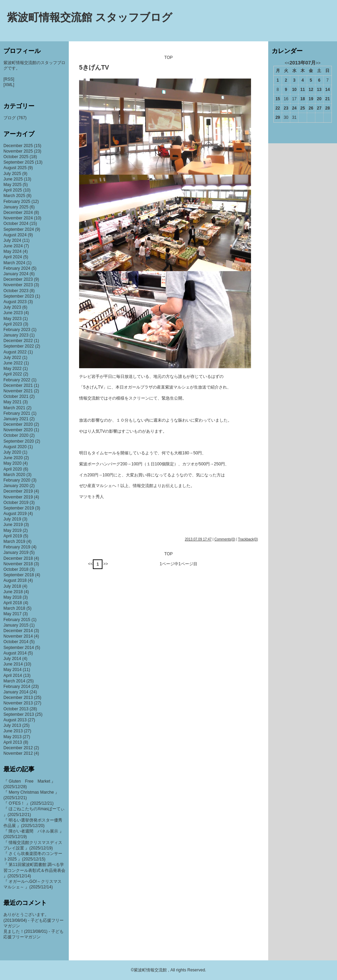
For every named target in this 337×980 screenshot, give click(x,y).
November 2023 (18, 285)
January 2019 (16, 553)
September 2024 (19, 229)
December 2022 (18, 341)
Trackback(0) (248, 539)
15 (278, 99)
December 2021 (18, 385)
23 (286, 108)
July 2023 (12, 307)
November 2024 (18, 218)
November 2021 (18, 391)
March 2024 (14, 263)
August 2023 (15, 302)
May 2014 (13, 670)
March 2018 (14, 608)
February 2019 (17, 547)
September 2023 (19, 296)
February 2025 (17, 202)
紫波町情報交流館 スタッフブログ (90, 17)
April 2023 (13, 324)
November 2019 (18, 497)
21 (328, 99)
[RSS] (9, 79)
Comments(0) (225, 539)
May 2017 (13, 614)
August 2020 (15, 447)
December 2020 (18, 424)
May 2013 (13, 737)
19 (311, 99)
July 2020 (12, 452)
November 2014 (18, 636)
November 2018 (18, 564)
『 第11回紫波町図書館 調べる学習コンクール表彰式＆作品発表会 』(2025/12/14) (34, 870)
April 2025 (13, 190)
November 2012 (18, 753)
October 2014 (16, 642)
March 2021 (14, 408)
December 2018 (18, 558)
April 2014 (13, 675)
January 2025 (16, 207)
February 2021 (17, 413)
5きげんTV (94, 68)
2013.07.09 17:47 (198, 539)
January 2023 (16, 335)
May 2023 (13, 319)
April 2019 (13, 536)
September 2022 (19, 346)
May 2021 (13, 402)
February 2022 (17, 380)
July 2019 (12, 519)
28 (328, 108)
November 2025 (18, 151)
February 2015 (17, 620)
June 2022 (13, 363)
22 (278, 108)
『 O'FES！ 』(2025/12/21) (29, 803)
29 (278, 117)
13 (319, 90)
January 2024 (16, 274)
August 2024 (15, 235)
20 (319, 99)
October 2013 (16, 709)
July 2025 (12, 174)
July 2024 (12, 240)
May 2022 (13, 369)
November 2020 (18, 430)
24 (294, 108)
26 (311, 108)
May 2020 (13, 463)
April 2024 (13, 257)
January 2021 (16, 419)
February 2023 (17, 330)
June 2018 (13, 592)
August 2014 (15, 653)
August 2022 (15, 352)
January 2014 (16, 692)
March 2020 (14, 475)
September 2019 (19, 508)
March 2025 (14, 196)
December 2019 (18, 491)
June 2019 (13, 525)
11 (302, 90)
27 (319, 108)
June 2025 (13, 179)
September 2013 (19, 714)
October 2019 (16, 503)
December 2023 (18, 279)
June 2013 (13, 731)
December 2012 (18, 748)
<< (90, 564)
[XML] (9, 85)
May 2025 (13, 185)
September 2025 (19, 162)
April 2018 (13, 603)
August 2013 (15, 720)
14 (328, 90)
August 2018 (15, 580)
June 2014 (13, 664)
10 (294, 90)
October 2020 (16, 435)
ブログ (10, 118)
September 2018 (19, 575)
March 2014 (14, 681)
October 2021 (16, 396)
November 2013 (18, 703)
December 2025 (18, 146)
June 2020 (13, 458)
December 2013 (18, 698)
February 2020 (17, 480)
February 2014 (17, 687)
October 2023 (16, 291)
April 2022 (13, 374)
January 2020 (16, 486)
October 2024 (16, 224)
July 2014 (12, 659)
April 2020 (13, 469)
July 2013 (12, 725)
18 (302, 99)
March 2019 (14, 541)
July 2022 (12, 358)
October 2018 (16, 569)
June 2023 (13, 313)
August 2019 (15, 514)
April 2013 (13, 742)
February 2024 (17, 268)
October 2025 (16, 157)
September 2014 (19, 648)
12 (311, 90)
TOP (168, 58)
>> (106, 564)
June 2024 (13, 246)
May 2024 (13, 251)
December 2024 (18, 213)
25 (302, 108)
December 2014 (18, 631)
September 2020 (19, 441)
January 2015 (16, 625)
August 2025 (15, 168)
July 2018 (12, 586)
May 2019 (13, 530)
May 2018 (13, 597)
